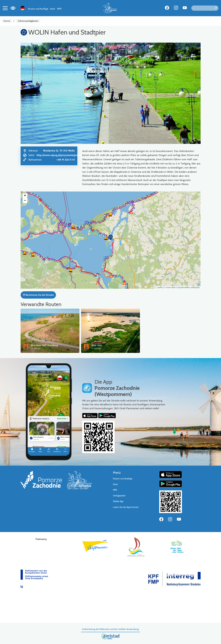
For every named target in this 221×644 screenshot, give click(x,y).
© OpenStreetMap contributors (188, 287)
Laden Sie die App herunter (126, 507)
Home (7, 21)
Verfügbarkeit (119, 496)
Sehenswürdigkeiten (28, 21)
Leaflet (160, 287)
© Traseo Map (169, 287)
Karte (53, 9)
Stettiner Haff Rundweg (44, 345)
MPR (59, 9)
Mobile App (118, 501)
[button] (111, 237)
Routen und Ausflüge (38, 9)
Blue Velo (97, 345)
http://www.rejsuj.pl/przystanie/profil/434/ (62, 155)
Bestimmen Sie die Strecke (38, 295)
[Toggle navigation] (5, 8)
